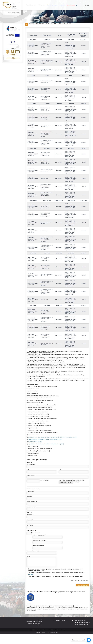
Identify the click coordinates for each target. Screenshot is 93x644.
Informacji (30, 574)
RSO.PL (56, 633)
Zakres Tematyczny (41, 630)
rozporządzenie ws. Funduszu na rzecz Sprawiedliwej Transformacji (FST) (46, 444)
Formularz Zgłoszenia (14, 13)
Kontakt (87, 5)
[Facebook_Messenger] (89, 640)
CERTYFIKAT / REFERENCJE (53, 630)
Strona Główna (29, 5)
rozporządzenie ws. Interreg (35, 442)
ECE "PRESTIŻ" (42, 633)
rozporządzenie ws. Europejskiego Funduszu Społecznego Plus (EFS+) (45, 439)
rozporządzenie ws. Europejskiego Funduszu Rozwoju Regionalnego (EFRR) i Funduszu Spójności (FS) (52, 437)
